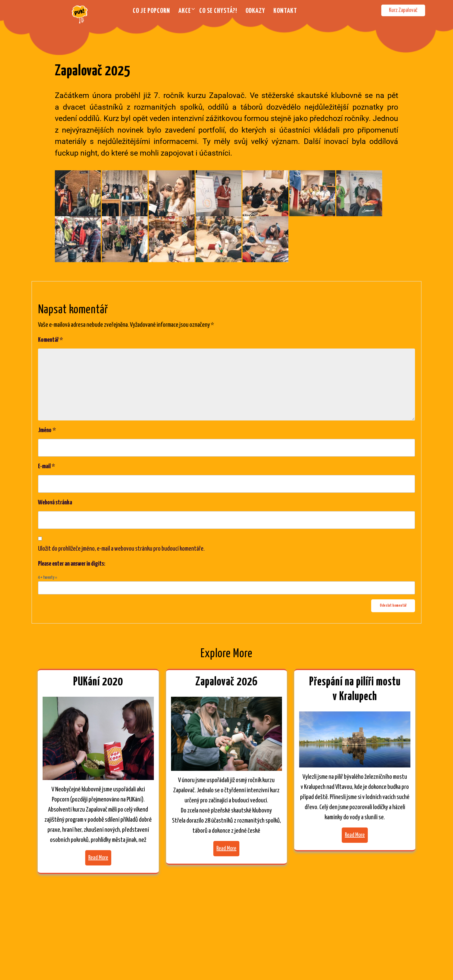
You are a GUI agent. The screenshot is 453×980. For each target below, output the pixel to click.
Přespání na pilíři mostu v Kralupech (355, 690)
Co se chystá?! (218, 11)
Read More (98, 858)
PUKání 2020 (98, 682)
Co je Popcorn (151, 11)
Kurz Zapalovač (403, 10)
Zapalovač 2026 (226, 682)
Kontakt (285, 11)
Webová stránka (55, 503)
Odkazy (255, 11)
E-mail (46, 466)
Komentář (50, 340)
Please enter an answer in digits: (72, 564)
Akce (185, 11)
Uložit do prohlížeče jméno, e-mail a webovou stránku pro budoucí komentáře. (121, 549)
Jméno (47, 430)
